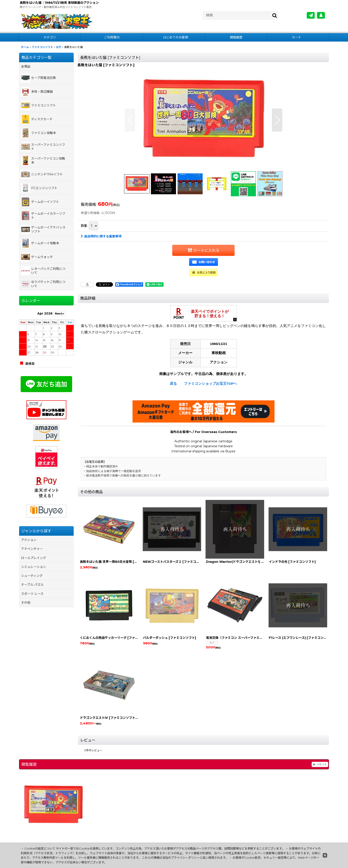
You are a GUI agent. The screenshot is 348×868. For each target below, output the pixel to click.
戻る (173, 384)
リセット (320, 764)
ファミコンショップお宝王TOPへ (211, 384)
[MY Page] (321, 15)
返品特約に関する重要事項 (101, 236)
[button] (130, 120)
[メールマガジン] (311, 15)
